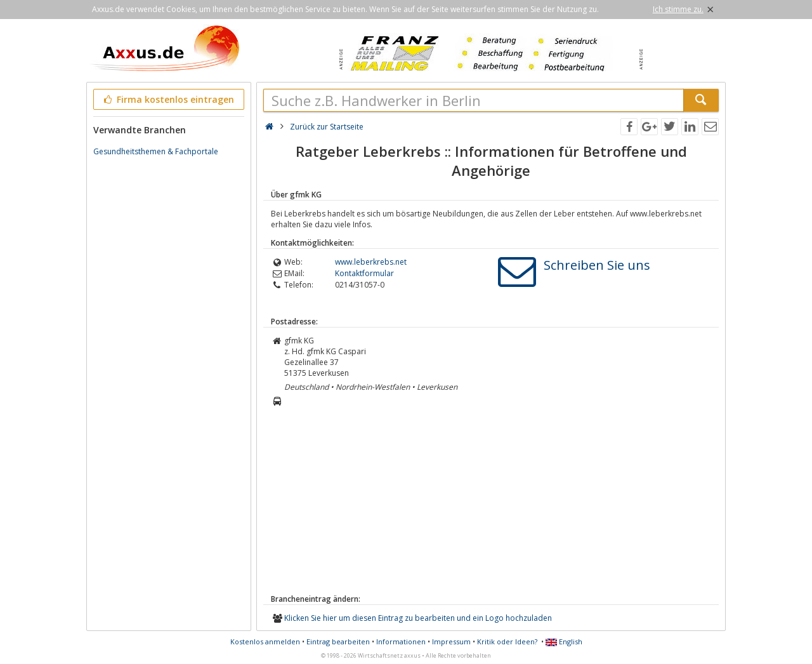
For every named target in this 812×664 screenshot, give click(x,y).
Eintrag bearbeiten (338, 641)
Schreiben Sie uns (597, 265)
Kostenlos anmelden (265, 641)
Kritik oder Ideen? (507, 641)
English (564, 641)
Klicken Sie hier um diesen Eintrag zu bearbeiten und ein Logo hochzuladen (418, 618)
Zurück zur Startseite (327, 127)
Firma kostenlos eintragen (168, 99)
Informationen (401, 641)
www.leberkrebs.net (371, 262)
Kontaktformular (364, 273)
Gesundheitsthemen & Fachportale (156, 151)
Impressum (451, 641)
